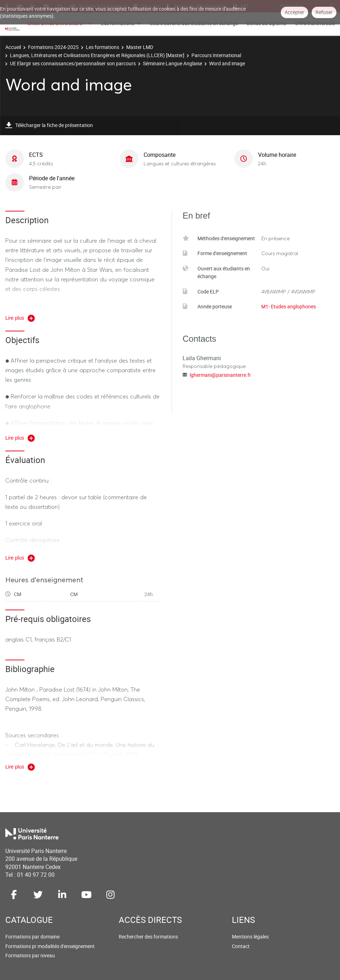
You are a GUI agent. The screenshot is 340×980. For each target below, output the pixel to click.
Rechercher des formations (148, 937)
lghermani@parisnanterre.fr (220, 375)
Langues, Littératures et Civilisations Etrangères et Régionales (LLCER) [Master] (97, 55)
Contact (241, 946)
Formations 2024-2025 (53, 47)
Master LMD (140, 47)
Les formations (118, 23)
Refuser (324, 12)
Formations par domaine (32, 937)
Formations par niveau (30, 955)
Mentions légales (250, 937)
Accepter (294, 12)
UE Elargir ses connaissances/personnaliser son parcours (73, 63)
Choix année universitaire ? (57, 23)
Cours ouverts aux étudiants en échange (194, 23)
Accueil (13, 47)
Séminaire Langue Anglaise (172, 63)
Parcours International (216, 55)
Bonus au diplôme (266, 23)
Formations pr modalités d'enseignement (50, 946)
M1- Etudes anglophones (289, 306)
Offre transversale (315, 23)
